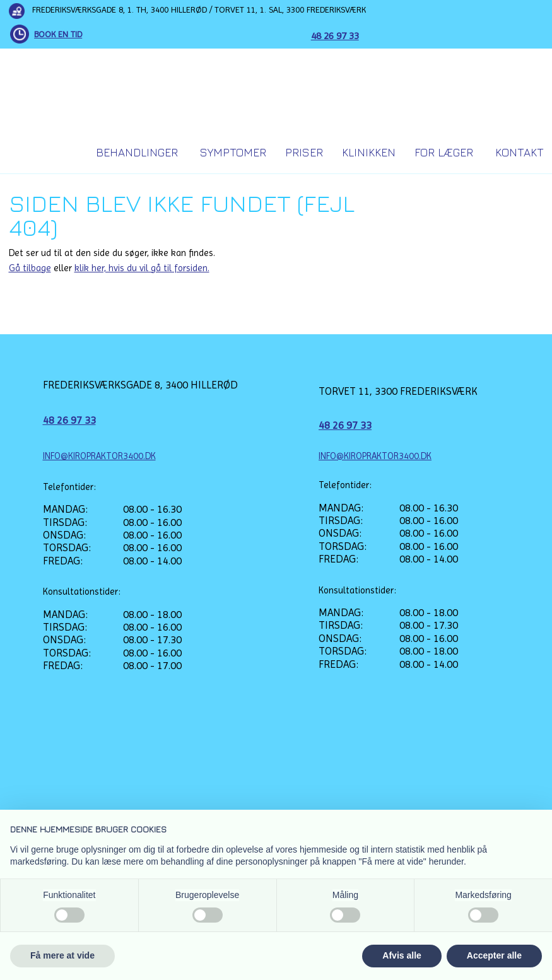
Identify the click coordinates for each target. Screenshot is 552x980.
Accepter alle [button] (494, 955)
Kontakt (520, 152)
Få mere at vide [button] (62, 955)
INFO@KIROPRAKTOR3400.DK (99, 456)
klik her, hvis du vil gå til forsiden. (142, 268)
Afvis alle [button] (402, 955)
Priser (304, 152)
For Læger (444, 152)
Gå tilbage (30, 268)
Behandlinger (137, 152)
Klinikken (369, 152)
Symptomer (233, 152)
